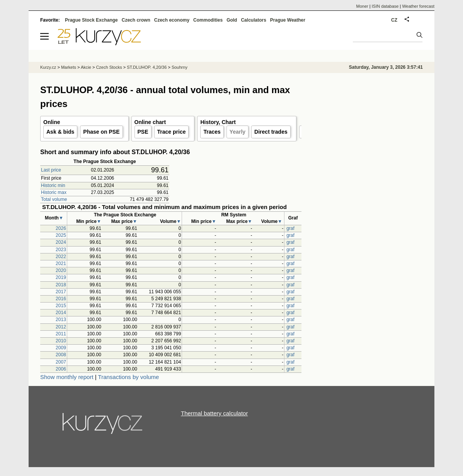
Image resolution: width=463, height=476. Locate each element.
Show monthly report (67, 377)
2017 (61, 292)
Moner (362, 6)
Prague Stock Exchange (91, 20)
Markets (69, 67)
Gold (232, 20)
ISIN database (385, 6)
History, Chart (218, 122)
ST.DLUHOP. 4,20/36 (147, 67)
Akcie (86, 67)
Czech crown (136, 20)
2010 (61, 341)
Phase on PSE (101, 132)
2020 (61, 270)
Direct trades (271, 132)
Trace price (172, 132)
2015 (61, 306)
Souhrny (180, 67)
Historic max (54, 192)
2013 (61, 320)
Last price (51, 170)
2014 (61, 313)
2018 (61, 285)
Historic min (53, 185)
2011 (61, 334)
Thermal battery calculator (214, 413)
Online (52, 122)
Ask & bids (60, 132)
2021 (61, 263)
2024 (61, 242)
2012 (61, 327)
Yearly (237, 132)
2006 (61, 369)
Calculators (253, 20)
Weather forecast (418, 6)
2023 (61, 250)
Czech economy (172, 20)
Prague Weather (288, 20)
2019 (61, 277)
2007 (61, 362)
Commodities (208, 20)
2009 (61, 348)
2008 (61, 355)
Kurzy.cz (48, 67)
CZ (394, 20)
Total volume (54, 199)
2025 (61, 235)
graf (290, 228)
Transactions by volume (129, 377)
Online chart (150, 122)
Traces (212, 132)
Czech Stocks (109, 67)
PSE (143, 132)
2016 (61, 299)
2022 (61, 257)
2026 (61, 228)
